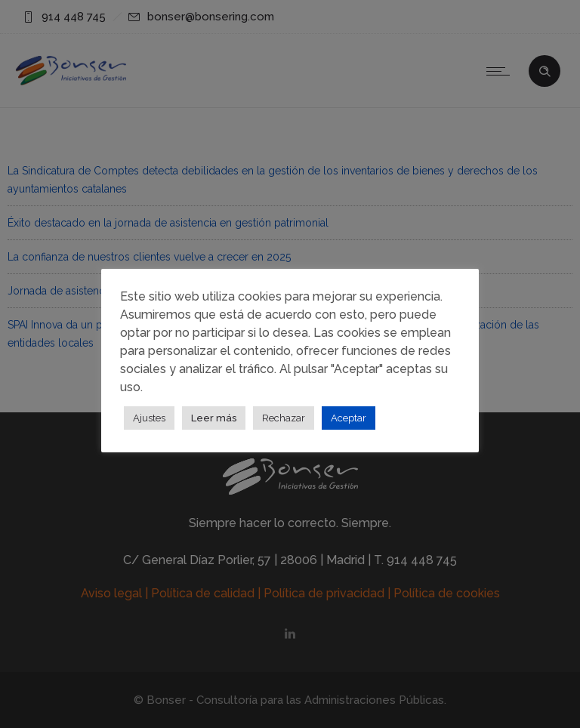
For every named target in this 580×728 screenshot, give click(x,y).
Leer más (214, 418)
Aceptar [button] (349, 418)
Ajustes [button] (149, 418)
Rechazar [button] (284, 418)
